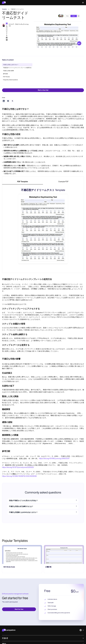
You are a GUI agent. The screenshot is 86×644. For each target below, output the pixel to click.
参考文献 (5, 74)
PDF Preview (6, 77)
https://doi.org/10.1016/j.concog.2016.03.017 (54, 459)
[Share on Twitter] (12, 101)
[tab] (23, 182)
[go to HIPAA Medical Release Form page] (22, 554)
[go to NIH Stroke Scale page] (64, 554)
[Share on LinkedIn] (4, 101)
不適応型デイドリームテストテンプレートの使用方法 (17, 68)
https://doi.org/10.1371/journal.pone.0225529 (18, 467)
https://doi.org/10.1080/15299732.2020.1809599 (19, 476)
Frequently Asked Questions (10, 80)
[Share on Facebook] (8, 101)
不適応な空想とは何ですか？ (11, 65)
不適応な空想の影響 (8, 71)
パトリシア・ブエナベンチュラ (16, 24)
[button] (83, 3)
